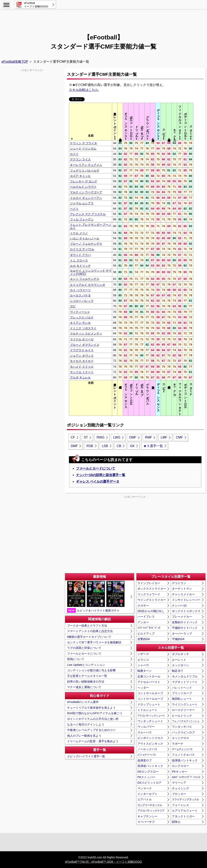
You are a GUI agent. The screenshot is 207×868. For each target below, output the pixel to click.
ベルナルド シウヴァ (83, 187)
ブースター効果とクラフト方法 (87, 626)
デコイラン (179, 583)
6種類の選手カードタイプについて (89, 637)
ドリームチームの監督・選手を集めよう (93, 741)
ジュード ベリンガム (83, 148)
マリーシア (179, 783)
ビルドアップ (146, 634)
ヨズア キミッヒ (80, 176)
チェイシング (180, 788)
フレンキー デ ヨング (84, 181)
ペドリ (74, 209)
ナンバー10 (179, 606)
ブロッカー (179, 794)
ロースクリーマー (183, 710)
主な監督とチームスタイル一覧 (87, 676)
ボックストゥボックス (186, 611)
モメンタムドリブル (185, 676)
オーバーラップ (182, 634)
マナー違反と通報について (84, 687)
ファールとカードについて (96, 468)
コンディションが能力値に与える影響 (91, 670)
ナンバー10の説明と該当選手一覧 (101, 475)
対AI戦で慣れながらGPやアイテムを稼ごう (95, 713)
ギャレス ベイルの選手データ (98, 481)
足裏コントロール (149, 676)
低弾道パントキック (185, 760)
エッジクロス (180, 738)
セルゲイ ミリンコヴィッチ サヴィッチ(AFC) (91, 272)
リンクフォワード (149, 594)
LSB (105, 446)
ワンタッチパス (182, 727)
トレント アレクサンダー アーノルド (91, 226)
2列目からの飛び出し (151, 611)
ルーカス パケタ (80, 295)
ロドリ (74, 154)
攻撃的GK (144, 639)
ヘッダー (143, 688)
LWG (117, 437)
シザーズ (143, 654)
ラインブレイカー (149, 583)
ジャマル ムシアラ (82, 203)
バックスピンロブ (183, 732)
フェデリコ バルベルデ (85, 171)
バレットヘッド (182, 688)
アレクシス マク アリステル (88, 214)
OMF (133, 437)
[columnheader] (90, 122)
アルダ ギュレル (80, 377)
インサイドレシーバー (186, 600)
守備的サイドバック (185, 628)
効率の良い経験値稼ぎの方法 (86, 682)
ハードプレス (146, 617)
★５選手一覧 (153, 446)
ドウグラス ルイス (82, 350)
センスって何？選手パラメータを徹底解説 (94, 642)
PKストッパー (147, 777)
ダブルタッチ (180, 654)
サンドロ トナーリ (82, 372)
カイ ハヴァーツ (80, 290)
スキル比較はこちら (84, 90)
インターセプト (147, 794)
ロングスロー (180, 766)
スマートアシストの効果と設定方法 (90, 631)
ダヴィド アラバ (80, 255)
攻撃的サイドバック (185, 622)
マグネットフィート (185, 682)
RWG (101, 437)
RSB (90, 446)
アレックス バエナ (82, 317)
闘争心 (176, 822)
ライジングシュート (185, 704)
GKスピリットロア (149, 783)
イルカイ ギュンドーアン (86, 198)
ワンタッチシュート (150, 721)
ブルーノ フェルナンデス (86, 244)
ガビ (73, 306)
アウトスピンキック (150, 744)
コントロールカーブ (150, 693)
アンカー (143, 622)
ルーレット (179, 660)
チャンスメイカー (183, 594)
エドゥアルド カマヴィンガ (87, 285)
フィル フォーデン (82, 219)
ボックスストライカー (152, 589)
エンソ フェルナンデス (85, 279)
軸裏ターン (145, 671)
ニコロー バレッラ (82, 301)
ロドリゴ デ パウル (82, 249)
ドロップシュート (149, 704)
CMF (180, 437)
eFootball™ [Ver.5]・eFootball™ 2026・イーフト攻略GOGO (103, 862)
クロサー (143, 606)
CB (119, 446)
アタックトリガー (183, 816)
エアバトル (145, 799)
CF (73, 437)
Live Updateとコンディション (86, 665)
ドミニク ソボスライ (83, 328)
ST (86, 437)
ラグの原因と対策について (84, 648)
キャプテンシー (147, 816)
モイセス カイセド (82, 361)
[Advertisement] (104, 19)
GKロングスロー (148, 772)
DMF (74, 446)
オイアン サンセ (80, 323)
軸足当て (178, 671)
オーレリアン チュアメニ (86, 165)
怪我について (76, 659)
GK (132, 446)
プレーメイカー (182, 617)
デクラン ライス (80, 159)
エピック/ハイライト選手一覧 (86, 756)
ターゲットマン (182, 589)
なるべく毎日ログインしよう (86, 724)
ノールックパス (147, 749)
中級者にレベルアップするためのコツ (91, 730)
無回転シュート (182, 699)
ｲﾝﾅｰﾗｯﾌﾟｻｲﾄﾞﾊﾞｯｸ (149, 628)
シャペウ (143, 665)
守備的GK (178, 639)
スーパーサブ (146, 822)
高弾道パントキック (150, 766)
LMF (164, 437)
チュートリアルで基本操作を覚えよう (91, 708)
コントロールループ (150, 699)
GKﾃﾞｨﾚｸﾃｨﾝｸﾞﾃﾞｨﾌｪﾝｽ (186, 777)
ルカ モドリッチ (80, 266)
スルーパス (145, 732)
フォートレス (180, 805)
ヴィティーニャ (80, 312)
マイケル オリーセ (82, 339)
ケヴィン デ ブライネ (84, 143)
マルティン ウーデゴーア (86, 192)
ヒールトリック (182, 716)
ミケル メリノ (79, 233)
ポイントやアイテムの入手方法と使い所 (93, 719)
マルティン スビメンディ (86, 334)
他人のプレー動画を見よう (84, 736)
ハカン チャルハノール (85, 238)
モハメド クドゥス (82, 367)
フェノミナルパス (183, 755)
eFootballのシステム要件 (83, 702)
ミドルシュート (147, 710)
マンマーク (145, 788)
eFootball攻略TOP (15, 62)
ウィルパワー (146, 727)
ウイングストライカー (152, 600)
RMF (149, 437)
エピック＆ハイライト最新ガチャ (96, 597)
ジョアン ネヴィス (82, 356)
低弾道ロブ (145, 760)
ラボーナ (178, 744)
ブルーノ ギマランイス (85, 345)
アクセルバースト (149, 682)
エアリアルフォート (185, 811)
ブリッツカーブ (182, 693)
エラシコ (143, 660)
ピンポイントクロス (150, 738)
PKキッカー (180, 772)
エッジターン (180, 665)
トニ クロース (79, 260)
